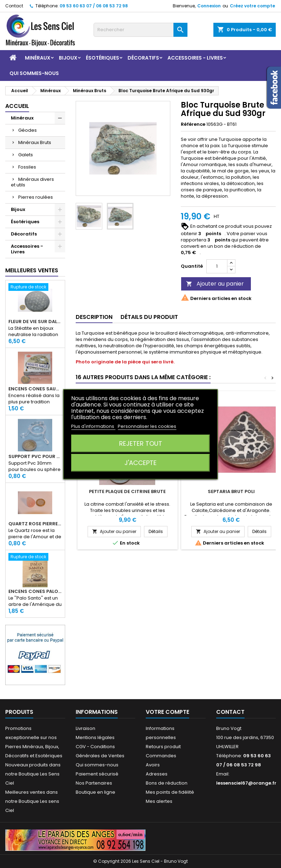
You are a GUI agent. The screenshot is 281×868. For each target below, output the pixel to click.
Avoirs (153, 765)
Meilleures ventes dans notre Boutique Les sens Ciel (32, 801)
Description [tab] (94, 317)
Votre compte (167, 712)
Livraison (85, 728)
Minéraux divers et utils (32, 182)
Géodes (28, 130)
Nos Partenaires (94, 783)
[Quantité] (217, 266)
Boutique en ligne (95, 792)
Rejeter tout (141, 443)
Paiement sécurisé (97, 774)
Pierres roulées (36, 197)
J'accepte (140, 462)
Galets (26, 155)
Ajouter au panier (215, 284)
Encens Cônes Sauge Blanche (35, 389)
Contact (14, 6)
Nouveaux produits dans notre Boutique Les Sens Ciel (33, 774)
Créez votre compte (252, 6)
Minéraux (38, 58)
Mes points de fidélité (170, 792)
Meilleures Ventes (32, 270)
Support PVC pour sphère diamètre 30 (35, 457)
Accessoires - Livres (195, 58)
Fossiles (27, 167)
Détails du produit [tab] (149, 317)
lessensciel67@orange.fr (246, 783)
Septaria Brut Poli (231, 491)
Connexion (209, 6)
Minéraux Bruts (35, 142)
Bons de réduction (167, 783)
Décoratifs (143, 58)
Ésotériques (102, 58)
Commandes (161, 756)
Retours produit (163, 747)
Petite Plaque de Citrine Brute (127, 491)
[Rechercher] (140, 30)
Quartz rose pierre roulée (35, 524)
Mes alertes (159, 801)
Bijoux (68, 58)
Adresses (157, 774)
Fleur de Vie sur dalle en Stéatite (35, 322)
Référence (193, 124)
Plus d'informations (93, 426)
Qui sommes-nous (34, 73)
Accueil (17, 106)
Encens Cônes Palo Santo (35, 592)
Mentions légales (95, 737)
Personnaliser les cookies (147, 426)
